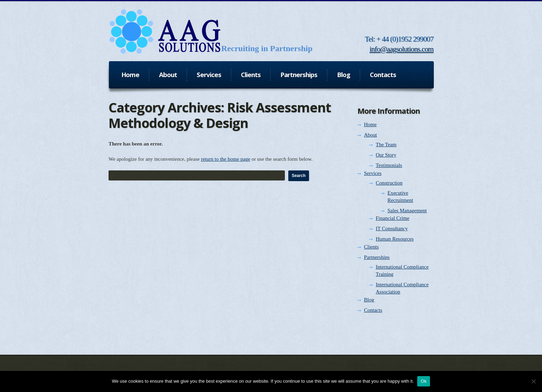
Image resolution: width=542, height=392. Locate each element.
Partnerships (377, 257)
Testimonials (389, 165)
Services (373, 173)
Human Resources (395, 239)
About (371, 135)
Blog (369, 300)
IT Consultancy (392, 228)
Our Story (386, 155)
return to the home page (225, 159)
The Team (386, 144)
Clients (371, 247)
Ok (424, 381)
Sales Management (407, 211)
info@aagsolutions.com (401, 49)
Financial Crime (393, 218)
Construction (389, 183)
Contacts (373, 310)
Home (370, 124)
